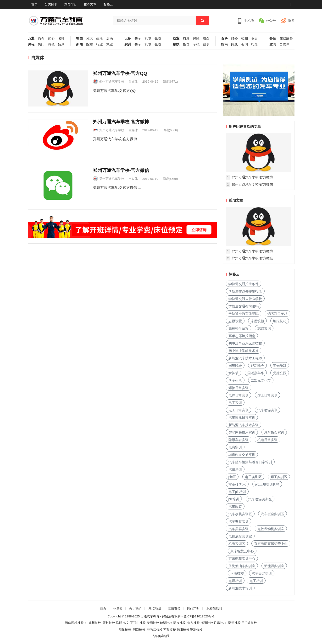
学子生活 (235, 380)
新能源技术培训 (240, 588)
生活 (100, 38)
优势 (51, 38)
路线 (234, 44)
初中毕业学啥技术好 (244, 351)
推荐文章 (90, 4)
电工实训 (235, 403)
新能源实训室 (274, 566)
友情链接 (174, 608)
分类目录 (51, 4)
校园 (79, 38)
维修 (234, 38)
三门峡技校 (249, 623)
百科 (224, 38)
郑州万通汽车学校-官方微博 (121, 122)
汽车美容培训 (262, 573)
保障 (196, 38)
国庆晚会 (235, 366)
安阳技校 (153, 623)
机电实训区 (237, 544)
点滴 (110, 38)
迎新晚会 (257, 366)
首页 (34, 4)
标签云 (108, 4)
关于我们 (135, 608)
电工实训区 (253, 477)
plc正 (232, 477)
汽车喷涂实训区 (260, 499)
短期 (61, 44)
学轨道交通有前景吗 (244, 314)
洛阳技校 (122, 623)
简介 (41, 38)
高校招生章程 (239, 328)
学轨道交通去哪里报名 (245, 291)
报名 (255, 44)
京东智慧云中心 (242, 551)
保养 (255, 38)
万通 (31, 38)
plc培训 (234, 499)
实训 (128, 44)
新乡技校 (179, 623)
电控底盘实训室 (240, 536)
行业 (100, 44)
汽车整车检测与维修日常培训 (250, 462)
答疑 (273, 38)
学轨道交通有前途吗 (244, 306)
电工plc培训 (237, 492)
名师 (61, 38)
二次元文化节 (261, 380)
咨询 (244, 44)
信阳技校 (183, 630)
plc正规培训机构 (267, 484)
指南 (224, 44)
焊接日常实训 (239, 388)
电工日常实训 (239, 410)
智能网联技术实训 (242, 432)
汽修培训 (235, 469)
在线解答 (286, 38)
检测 (244, 38)
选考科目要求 (278, 314)
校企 (206, 38)
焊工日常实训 (267, 395)
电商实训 (235, 447)
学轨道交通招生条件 (244, 284)
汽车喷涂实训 (267, 410)
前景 (186, 38)
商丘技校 (125, 630)
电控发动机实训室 (271, 529)
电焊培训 (235, 581)
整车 (138, 38)
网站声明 (193, 608)
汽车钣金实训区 (272, 514)
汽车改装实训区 (240, 514)
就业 (110, 44)
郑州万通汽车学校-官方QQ (120, 73)
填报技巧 (280, 321)
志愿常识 (264, 328)
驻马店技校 (155, 630)
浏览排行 (71, 4)
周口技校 (139, 630)
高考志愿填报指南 (242, 336)
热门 (41, 44)
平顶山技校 (138, 623)
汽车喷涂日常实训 (242, 418)
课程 (31, 44)
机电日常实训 (267, 440)
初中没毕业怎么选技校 (245, 343)
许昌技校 (220, 623)
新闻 (79, 44)
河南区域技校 (74, 623)
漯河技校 (234, 623)
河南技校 (237, 573)
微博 (291, 21)
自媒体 (284, 44)
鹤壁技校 (166, 623)
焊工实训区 (279, 477)
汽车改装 (235, 507)
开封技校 (109, 623)
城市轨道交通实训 (242, 455)
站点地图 (155, 608)
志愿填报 (257, 321)
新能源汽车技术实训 (244, 425)
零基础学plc (237, 484)
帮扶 (176, 44)
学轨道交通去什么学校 (245, 299)
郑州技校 (95, 623)
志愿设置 (235, 321)
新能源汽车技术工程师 (245, 358)
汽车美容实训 (239, 529)
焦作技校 (194, 623)
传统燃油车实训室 (242, 566)
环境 (89, 38)
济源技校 (196, 630)
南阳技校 (170, 630)
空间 (273, 44)
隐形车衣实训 (239, 440)
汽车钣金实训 (274, 432)
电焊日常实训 (239, 395)
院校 (89, 44)
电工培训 (256, 581)
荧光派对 (280, 366)
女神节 (233, 373)
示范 (196, 44)
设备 (128, 38)
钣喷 (158, 38)
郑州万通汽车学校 (112, 82)
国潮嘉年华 (256, 373)
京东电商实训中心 (242, 559)
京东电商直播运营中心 (271, 544)
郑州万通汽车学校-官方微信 (121, 170)
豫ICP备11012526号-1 (199, 616)
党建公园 (280, 373)
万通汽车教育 (150, 616)
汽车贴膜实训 (239, 521)
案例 (206, 44)
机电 (148, 38)
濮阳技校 (207, 623)
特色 (51, 44)
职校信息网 (214, 608)
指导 (186, 44)
